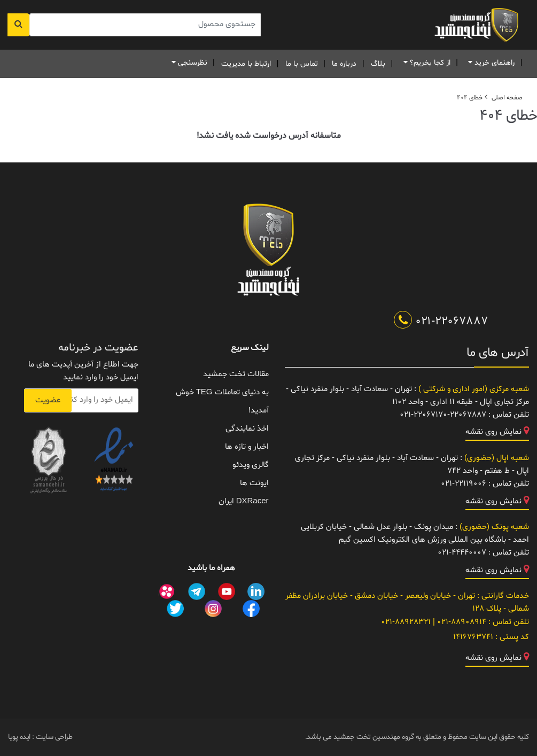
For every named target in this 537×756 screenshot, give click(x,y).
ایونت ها (254, 483)
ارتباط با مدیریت (246, 64)
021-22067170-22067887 (443, 415)
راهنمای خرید (489, 63)
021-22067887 (441, 322)
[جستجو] (18, 25)
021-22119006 (464, 484)
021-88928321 (406, 622)
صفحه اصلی (507, 98)
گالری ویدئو (251, 465)
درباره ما (344, 64)
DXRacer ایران (244, 501)
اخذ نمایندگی (247, 429)
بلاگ (378, 64)
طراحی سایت (53, 737)
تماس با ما (302, 64)
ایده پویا (19, 737)
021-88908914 (461, 622)
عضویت (48, 400)
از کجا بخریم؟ (425, 63)
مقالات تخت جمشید (236, 374)
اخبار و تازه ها (247, 447)
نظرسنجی (188, 63)
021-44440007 (462, 553)
